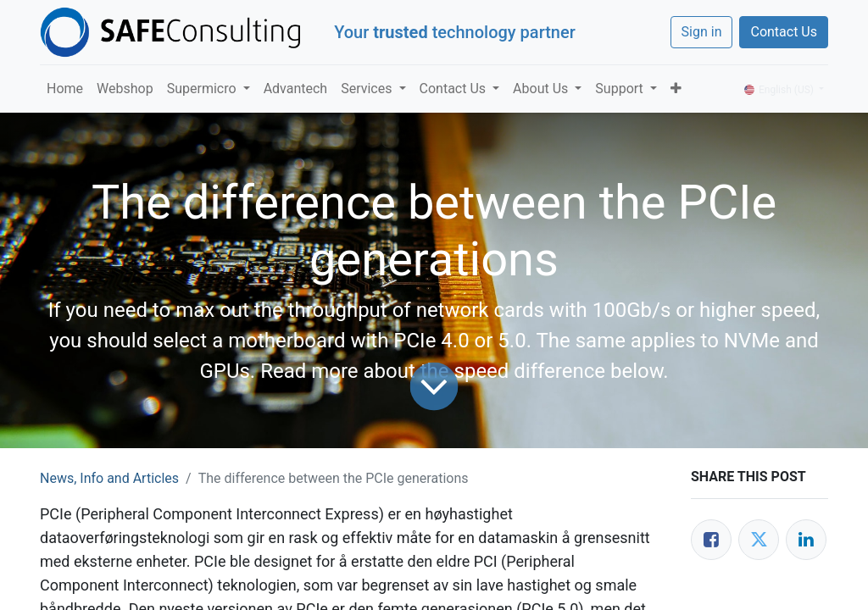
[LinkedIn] (806, 540)
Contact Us (784, 32)
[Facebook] (711, 540)
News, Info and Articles (109, 478)
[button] (676, 89)
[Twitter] (759, 540)
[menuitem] (65, 89)
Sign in (702, 32)
